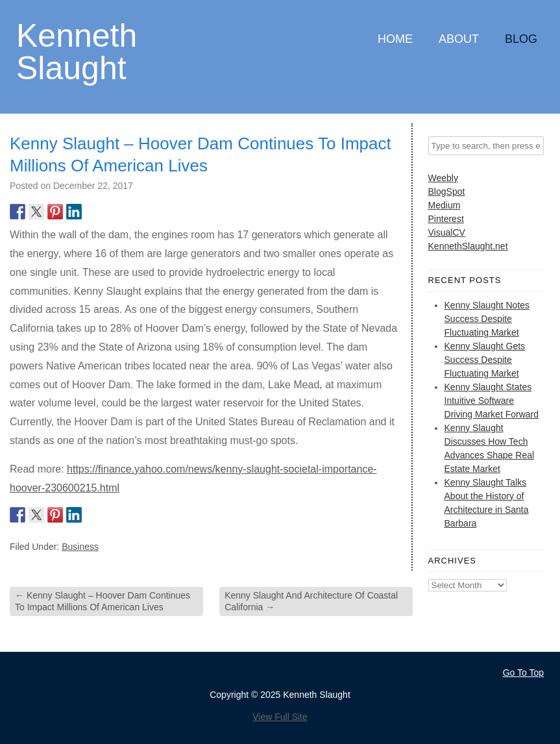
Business (80, 547)
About (459, 39)
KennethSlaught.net (468, 246)
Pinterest (446, 219)
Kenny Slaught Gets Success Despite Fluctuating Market (485, 360)
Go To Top (523, 673)
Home (395, 39)
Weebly (443, 178)
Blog (521, 39)
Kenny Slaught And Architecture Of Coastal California (311, 601)
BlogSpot (447, 192)
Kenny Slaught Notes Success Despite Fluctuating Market (487, 319)
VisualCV (447, 232)
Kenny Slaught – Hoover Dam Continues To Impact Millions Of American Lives (103, 601)
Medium (444, 205)
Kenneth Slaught (77, 51)
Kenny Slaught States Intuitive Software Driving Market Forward (492, 401)
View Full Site (280, 717)
